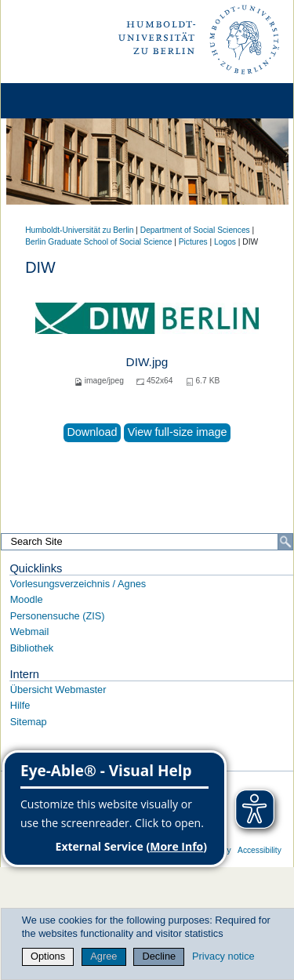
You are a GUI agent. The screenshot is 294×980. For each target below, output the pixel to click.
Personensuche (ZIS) (58, 616)
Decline (160, 956)
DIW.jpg (147, 362)
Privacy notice (223, 956)
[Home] (56, 101)
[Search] (285, 542)
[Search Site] (147, 542)
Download (92, 432)
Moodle (27, 599)
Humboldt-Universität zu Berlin (79, 230)
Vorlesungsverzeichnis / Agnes (78, 584)
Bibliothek (32, 648)
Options (48, 956)
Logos (225, 242)
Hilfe (20, 705)
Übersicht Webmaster (58, 690)
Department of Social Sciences (195, 230)
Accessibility (260, 850)
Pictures (193, 242)
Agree (103, 956)
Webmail (30, 632)
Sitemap (29, 722)
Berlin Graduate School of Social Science (98, 242)
